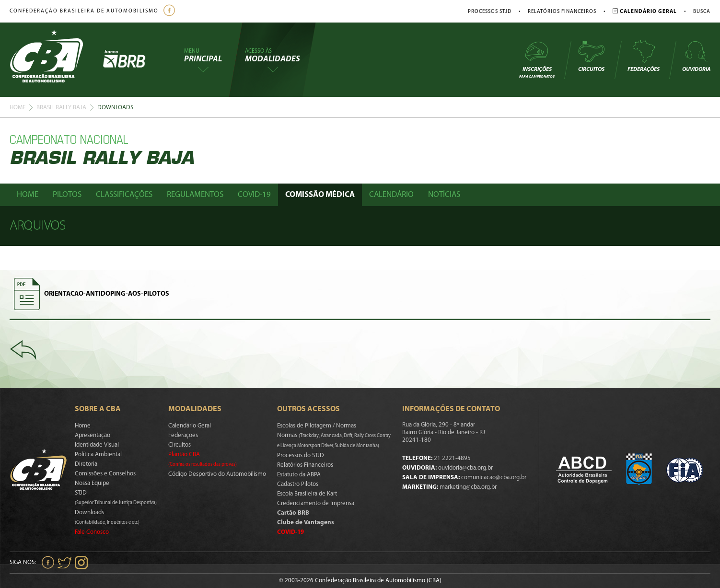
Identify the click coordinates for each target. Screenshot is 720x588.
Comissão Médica (320, 195)
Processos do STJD (301, 455)
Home (17, 108)
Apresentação (93, 435)
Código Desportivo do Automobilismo (217, 474)
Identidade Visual (97, 445)
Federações (644, 56)
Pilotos (67, 195)
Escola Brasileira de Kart (307, 494)
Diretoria (86, 464)
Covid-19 (254, 195)
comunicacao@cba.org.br (494, 478)
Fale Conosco (92, 532)
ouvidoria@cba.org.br (465, 468)
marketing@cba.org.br (468, 487)
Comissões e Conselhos (105, 474)
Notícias (444, 195)
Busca (702, 12)
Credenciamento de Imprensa (316, 503)
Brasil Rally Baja (61, 108)
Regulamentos (195, 195)
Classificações (124, 195)
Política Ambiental (98, 455)
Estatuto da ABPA (299, 475)
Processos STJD (490, 12)
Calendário (391, 195)
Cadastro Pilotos (298, 484)
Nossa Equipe (92, 483)
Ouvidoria (696, 56)
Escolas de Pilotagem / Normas (317, 426)
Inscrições (537, 59)
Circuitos (591, 56)
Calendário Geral (190, 426)
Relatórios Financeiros (562, 12)
